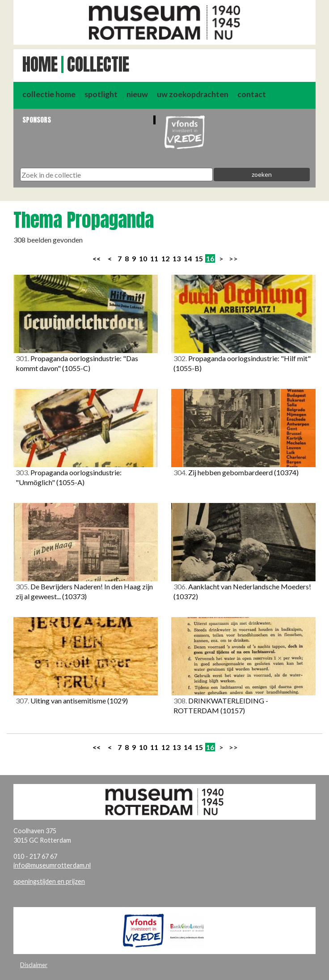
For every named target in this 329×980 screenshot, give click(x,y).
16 (210, 258)
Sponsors (37, 120)
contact (252, 94)
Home (40, 64)
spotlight (101, 94)
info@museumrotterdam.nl (52, 865)
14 (188, 258)
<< (97, 258)
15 (199, 258)
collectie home (49, 94)
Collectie (98, 64)
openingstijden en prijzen (49, 881)
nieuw (137, 94)
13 (177, 258)
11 (154, 258)
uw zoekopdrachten (193, 94)
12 (165, 258)
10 (143, 258)
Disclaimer (34, 965)
